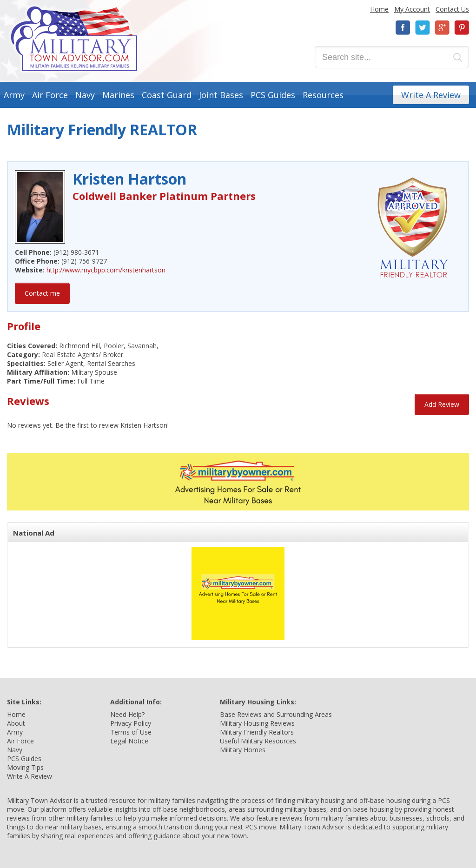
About (16, 723)
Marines (118, 95)
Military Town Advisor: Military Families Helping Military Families (74, 39)
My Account (412, 9)
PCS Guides (273, 95)
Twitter (423, 28)
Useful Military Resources (258, 741)
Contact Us (452, 9)
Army (14, 95)
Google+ (442, 28)
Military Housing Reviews (257, 723)
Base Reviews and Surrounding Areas (276, 714)
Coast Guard (167, 95)
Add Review (442, 404)
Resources (323, 95)
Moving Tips (25, 767)
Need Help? (127, 714)
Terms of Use (131, 732)
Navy (85, 95)
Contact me (42, 293)
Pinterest (462, 28)
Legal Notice (129, 741)
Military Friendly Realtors (257, 732)
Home (379, 9)
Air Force (50, 95)
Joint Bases (221, 95)
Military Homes (243, 750)
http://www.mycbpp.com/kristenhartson (106, 270)
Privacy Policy (131, 723)
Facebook (403, 28)
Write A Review (431, 95)
